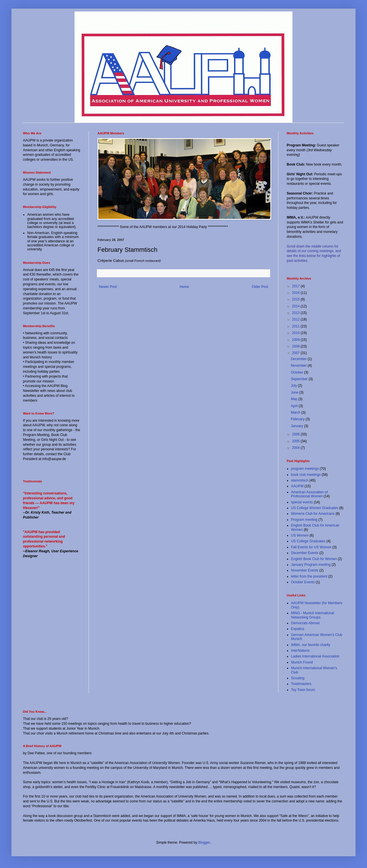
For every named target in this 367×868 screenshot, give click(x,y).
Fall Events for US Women (311, 547)
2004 (296, 448)
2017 (296, 286)
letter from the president (309, 576)
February (298, 419)
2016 (296, 293)
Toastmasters (301, 684)
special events (302, 502)
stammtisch (300, 480)
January (297, 426)
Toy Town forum (303, 690)
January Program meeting (311, 565)
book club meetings (306, 475)
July (294, 386)
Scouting (298, 678)
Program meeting (304, 520)
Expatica (298, 629)
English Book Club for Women (314, 559)
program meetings (305, 469)
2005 (296, 441)
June (295, 392)
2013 (296, 313)
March (296, 413)
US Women (300, 535)
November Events (305, 570)
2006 (296, 434)
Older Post (260, 287)
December (299, 359)
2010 (296, 333)
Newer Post (108, 287)
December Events (305, 553)
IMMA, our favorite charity (311, 645)
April (295, 406)
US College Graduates (308, 541)
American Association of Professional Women (309, 494)
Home (184, 287)
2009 (296, 340)
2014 (296, 306)
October (297, 372)
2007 (296, 353)
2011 (296, 326)
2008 (296, 346)
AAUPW (297, 486)
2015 (296, 299)
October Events (303, 582)
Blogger (204, 843)
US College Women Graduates (315, 508)
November (299, 366)
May (294, 399)
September (300, 379)
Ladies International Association (315, 656)
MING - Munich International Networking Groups (313, 615)
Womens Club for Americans (313, 514)
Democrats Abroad (305, 623)
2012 (296, 319)
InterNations (300, 651)
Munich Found (302, 662)
